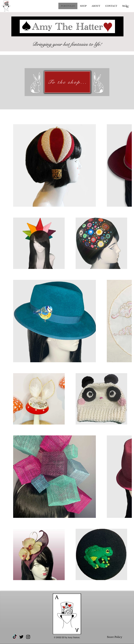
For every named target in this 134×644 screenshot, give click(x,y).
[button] (128, 6)
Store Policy (115, 637)
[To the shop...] (67, 82)
